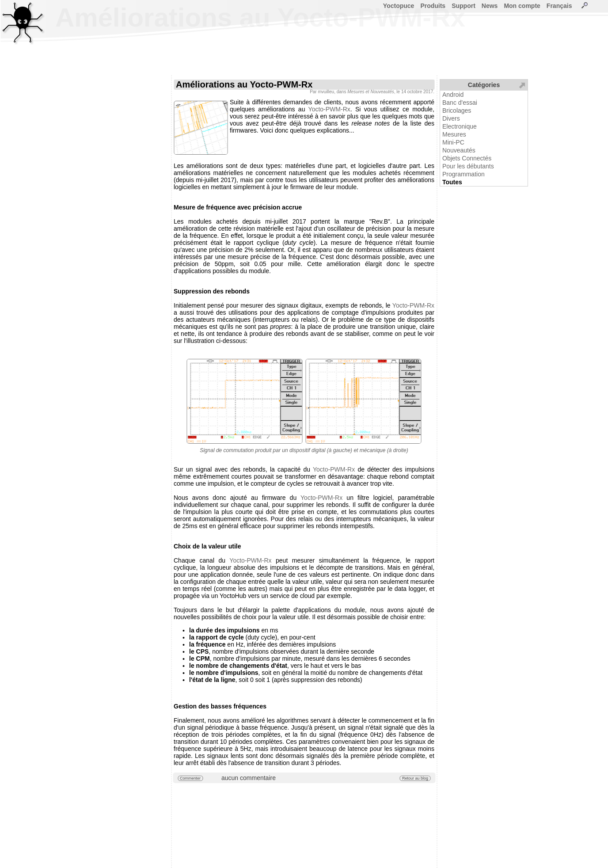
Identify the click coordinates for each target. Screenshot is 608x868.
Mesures (454, 134)
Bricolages (457, 110)
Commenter (190, 778)
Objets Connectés (467, 158)
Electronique (460, 126)
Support (464, 6)
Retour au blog (415, 778)
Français (559, 6)
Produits (433, 6)
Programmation (464, 174)
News (490, 6)
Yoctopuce (399, 6)
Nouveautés (459, 150)
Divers (451, 118)
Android (453, 95)
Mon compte (522, 6)
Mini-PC (453, 142)
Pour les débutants (468, 166)
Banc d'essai (460, 103)
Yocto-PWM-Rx (329, 109)
